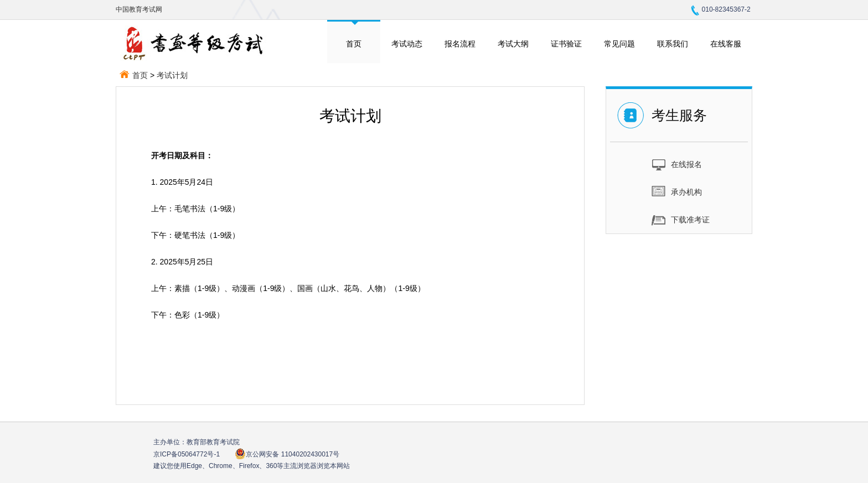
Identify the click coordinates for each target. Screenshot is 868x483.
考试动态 (407, 44)
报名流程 (460, 44)
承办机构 (677, 191)
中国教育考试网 (139, 9)
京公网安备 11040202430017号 (287, 454)
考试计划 (172, 75)
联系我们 (673, 44)
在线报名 (677, 164)
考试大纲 (513, 44)
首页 (354, 44)
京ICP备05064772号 (187, 454)
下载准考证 (681, 219)
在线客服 (726, 44)
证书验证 (566, 44)
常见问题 (619, 44)
